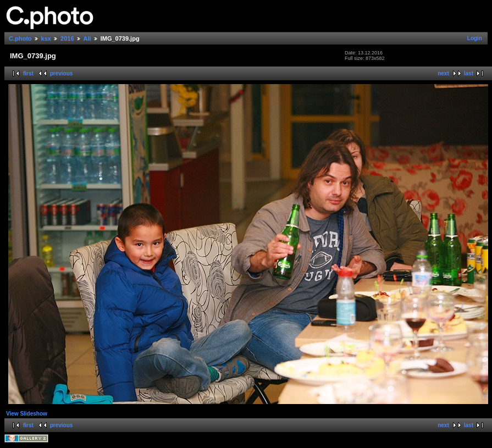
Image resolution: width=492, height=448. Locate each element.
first (28, 73)
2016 (67, 38)
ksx (46, 38)
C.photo (20, 38)
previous (62, 73)
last (469, 73)
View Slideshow (27, 414)
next (443, 73)
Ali (87, 38)
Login (475, 38)
